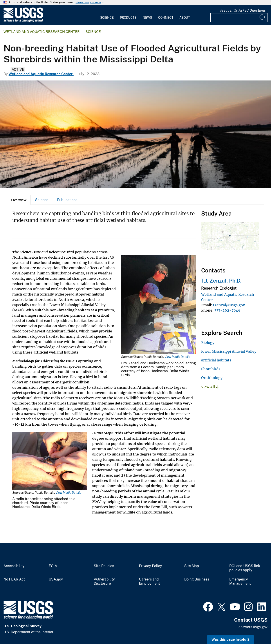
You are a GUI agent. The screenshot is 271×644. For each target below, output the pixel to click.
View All (210, 387)
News (147, 18)
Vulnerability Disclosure (104, 581)
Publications (67, 200)
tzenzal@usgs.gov (229, 305)
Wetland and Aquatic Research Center (42, 32)
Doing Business (197, 579)
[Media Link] (159, 305)
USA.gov (56, 579)
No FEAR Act (14, 579)
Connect (166, 18)
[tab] (19, 200)
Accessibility (14, 566)
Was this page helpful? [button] (230, 639)
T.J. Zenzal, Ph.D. (221, 281)
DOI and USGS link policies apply (245, 568)
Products (128, 18)
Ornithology (212, 378)
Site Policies (104, 566)
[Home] (23, 21)
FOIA (53, 566)
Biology (208, 343)
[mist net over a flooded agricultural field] (135, 134)
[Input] (239, 18)
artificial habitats (216, 360)
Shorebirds (211, 369)
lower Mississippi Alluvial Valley (229, 351)
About (185, 18)
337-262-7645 (227, 310)
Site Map (192, 566)
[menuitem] (107, 15)
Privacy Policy (151, 566)
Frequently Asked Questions (243, 10)
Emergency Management (240, 581)
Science (107, 18)
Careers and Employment (149, 581)
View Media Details (177, 357)
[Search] (263, 18)
